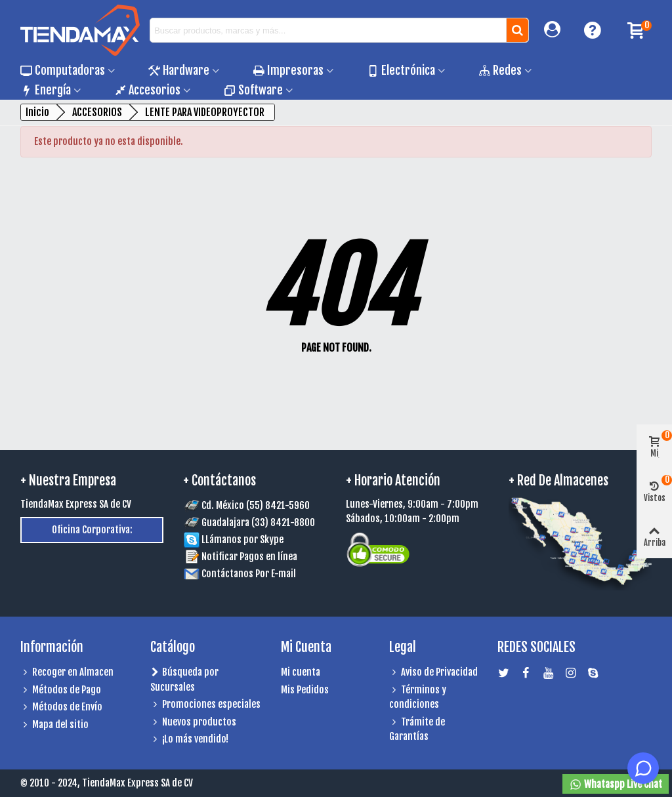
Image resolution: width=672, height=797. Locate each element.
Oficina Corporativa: (92, 530)
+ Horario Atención (393, 480)
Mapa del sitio (54, 725)
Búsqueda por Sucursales (184, 679)
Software (253, 90)
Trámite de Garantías (417, 729)
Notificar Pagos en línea (249, 557)
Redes (500, 70)
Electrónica (401, 70)
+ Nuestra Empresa (68, 480)
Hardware (179, 70)
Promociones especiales (205, 705)
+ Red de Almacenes (558, 480)
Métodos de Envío (61, 707)
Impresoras (288, 70)
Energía (46, 90)
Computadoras (63, 70)
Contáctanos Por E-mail (249, 574)
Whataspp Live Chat (616, 785)
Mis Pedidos (305, 690)
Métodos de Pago (61, 690)
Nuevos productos (193, 723)
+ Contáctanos (220, 480)
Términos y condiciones (418, 697)
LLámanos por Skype (234, 540)
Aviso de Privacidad (433, 673)
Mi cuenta (301, 672)
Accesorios (147, 90)
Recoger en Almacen (67, 673)
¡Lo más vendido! (189, 740)
